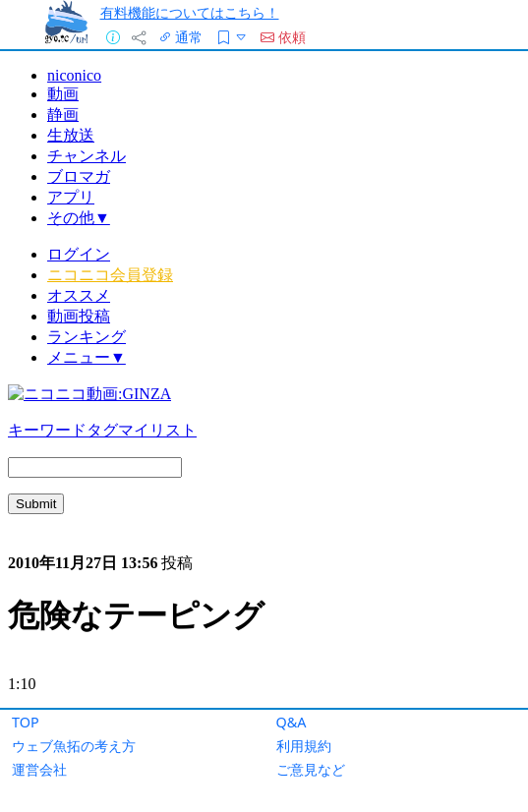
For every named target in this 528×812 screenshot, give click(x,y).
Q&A (292, 722)
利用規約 (304, 746)
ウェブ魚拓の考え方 (74, 746)
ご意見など (311, 769)
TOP (26, 722)
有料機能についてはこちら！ (190, 12)
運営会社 (39, 769)
